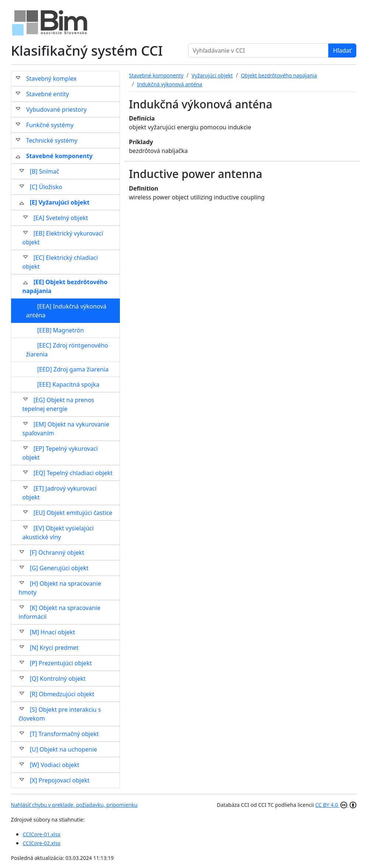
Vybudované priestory (56, 109)
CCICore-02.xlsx (42, 843)
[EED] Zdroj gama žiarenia (73, 369)
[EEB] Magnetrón (61, 330)
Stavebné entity (48, 94)
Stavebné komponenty (59, 156)
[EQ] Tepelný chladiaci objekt (73, 473)
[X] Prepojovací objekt (60, 780)
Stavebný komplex (51, 79)
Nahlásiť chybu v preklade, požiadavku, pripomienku (74, 805)
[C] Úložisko (46, 187)
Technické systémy (52, 140)
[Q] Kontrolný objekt (58, 679)
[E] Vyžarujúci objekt (60, 202)
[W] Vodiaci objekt (55, 765)
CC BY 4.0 (336, 805)
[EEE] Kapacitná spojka (68, 384)
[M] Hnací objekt (53, 632)
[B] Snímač (45, 171)
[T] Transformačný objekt (64, 734)
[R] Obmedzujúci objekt (62, 694)
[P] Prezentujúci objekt (61, 663)
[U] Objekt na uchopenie (63, 749)
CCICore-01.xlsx (42, 834)
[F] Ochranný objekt (57, 552)
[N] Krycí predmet (54, 648)
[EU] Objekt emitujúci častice (73, 513)
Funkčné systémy (50, 125)
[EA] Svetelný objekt (61, 218)
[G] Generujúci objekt (59, 568)
